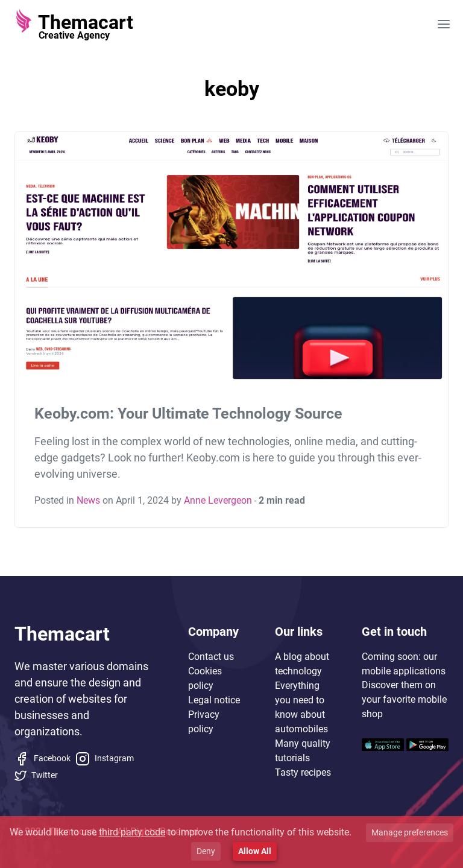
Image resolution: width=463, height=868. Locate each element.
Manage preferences (410, 832)
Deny (206, 851)
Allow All (255, 851)
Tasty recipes (303, 772)
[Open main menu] (444, 24)
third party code (132, 832)
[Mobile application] (383, 743)
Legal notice (214, 700)
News (88, 500)
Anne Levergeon (218, 500)
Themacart (62, 634)
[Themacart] (74, 24)
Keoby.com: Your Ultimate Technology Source (188, 413)
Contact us (211, 657)
